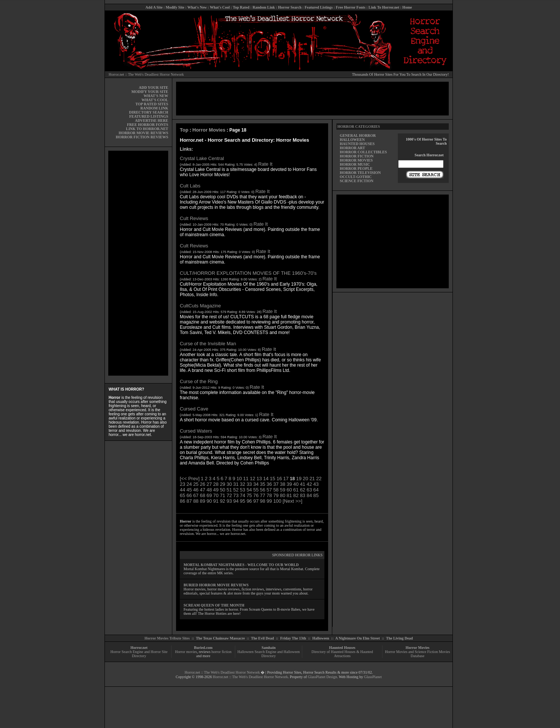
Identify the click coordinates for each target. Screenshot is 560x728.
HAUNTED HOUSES (357, 144)
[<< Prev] (190, 479)
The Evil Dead (262, 638)
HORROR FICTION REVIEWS (142, 137)
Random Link (264, 7)
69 (209, 495)
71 (223, 495)
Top (184, 130)
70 (216, 495)
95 (242, 501)
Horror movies (186, 652)
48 (209, 490)
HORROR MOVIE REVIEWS (143, 133)
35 (263, 484)
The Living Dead (400, 638)
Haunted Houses (342, 648)
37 (276, 484)
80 (282, 495)
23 (182, 484)
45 (189, 490)
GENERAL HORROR (358, 136)
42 (309, 484)
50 (223, 490)
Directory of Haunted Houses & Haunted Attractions (342, 654)
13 (259, 479)
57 (269, 490)
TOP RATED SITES (152, 104)
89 (202, 501)
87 (189, 501)
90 (209, 501)
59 (282, 490)
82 (296, 495)
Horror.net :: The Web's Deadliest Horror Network (146, 74)
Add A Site (154, 7)
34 (256, 484)
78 (269, 495)
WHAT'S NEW (156, 96)
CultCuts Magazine (200, 306)
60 (289, 490)
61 (296, 490)
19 (299, 479)
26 (202, 484)
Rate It (265, 164)
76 (256, 495)
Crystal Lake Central (202, 158)
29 (223, 484)
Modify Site (175, 7)
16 (279, 479)
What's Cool (220, 7)
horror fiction (221, 652)
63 (309, 490)
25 (196, 484)
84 (309, 495)
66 (189, 495)
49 (216, 490)
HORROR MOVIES (356, 160)
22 (319, 479)
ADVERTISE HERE (152, 121)
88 (196, 501)
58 (276, 490)
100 (277, 501)
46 (196, 490)
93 (229, 501)
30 (229, 484)
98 (263, 501)
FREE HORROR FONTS (148, 125)
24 (189, 484)
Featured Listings (319, 7)
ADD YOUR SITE (153, 88)
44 (182, 490)
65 (182, 495)
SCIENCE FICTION (357, 181)
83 (303, 495)
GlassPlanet (373, 677)
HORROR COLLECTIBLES (363, 152)
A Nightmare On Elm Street (358, 638)
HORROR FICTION (357, 156)
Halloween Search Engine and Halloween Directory (269, 654)
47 (202, 490)
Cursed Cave (194, 409)
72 (229, 495)
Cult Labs (190, 186)
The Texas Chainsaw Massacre (220, 638)
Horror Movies (209, 130)
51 (229, 490)
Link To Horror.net (384, 7)
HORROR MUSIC (355, 164)
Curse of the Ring (199, 381)
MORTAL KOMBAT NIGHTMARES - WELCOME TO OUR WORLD (241, 565)
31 (236, 484)
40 (296, 484)
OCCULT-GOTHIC (356, 177)
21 (312, 479)
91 (216, 501)
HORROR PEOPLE (356, 169)
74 (242, 495)
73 (236, 495)
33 (249, 484)
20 (305, 479)
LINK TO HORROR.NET (147, 129)
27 (209, 484)
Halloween (321, 638)
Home (407, 7)
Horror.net (139, 648)
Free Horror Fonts (351, 7)
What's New (197, 7)
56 (263, 490)
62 (303, 490)
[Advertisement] (138, 263)
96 (249, 501)
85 (316, 495)
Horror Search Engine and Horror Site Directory (139, 654)
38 (282, 484)
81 (289, 495)
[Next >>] (292, 501)
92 (223, 501)
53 (242, 490)
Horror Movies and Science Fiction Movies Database (418, 654)
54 (249, 490)
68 (202, 495)
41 (303, 484)
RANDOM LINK (154, 108)
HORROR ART (352, 148)
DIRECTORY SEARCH (149, 112)
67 (196, 495)
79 (276, 495)
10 (239, 479)
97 (256, 501)
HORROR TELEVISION (360, 173)
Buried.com (203, 648)
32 (242, 484)
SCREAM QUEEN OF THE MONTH (214, 605)
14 (266, 479)
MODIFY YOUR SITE (150, 92)
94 (236, 501)
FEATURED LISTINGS (149, 116)
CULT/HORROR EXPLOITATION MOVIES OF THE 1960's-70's (248, 273)
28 (216, 484)
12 (252, 479)
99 (269, 501)
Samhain (269, 648)
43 (316, 484)
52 (236, 490)
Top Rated (241, 7)
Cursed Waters (196, 431)
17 (286, 479)
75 (249, 495)
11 (246, 479)
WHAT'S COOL (155, 100)
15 (272, 479)
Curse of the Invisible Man (208, 344)
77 (263, 495)
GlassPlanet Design (323, 677)
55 (256, 490)
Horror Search (290, 7)
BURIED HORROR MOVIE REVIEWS (216, 585)
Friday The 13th (293, 638)
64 (316, 490)
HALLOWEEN (352, 140)
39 (289, 484)
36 (269, 484)
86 (182, 501)
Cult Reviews (194, 218)
